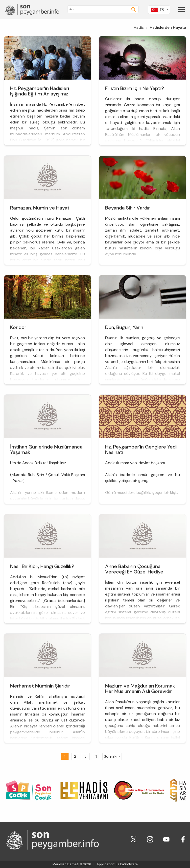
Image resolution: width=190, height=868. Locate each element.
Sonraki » (112, 756)
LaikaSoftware (127, 864)
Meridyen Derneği (66, 864)
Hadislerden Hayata (168, 27)
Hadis (139, 27)
